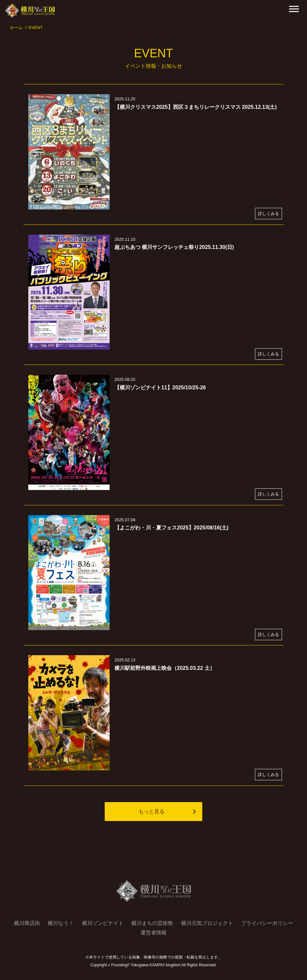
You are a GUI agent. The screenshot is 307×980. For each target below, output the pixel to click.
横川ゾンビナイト (103, 923)
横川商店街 (27, 923)
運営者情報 (153, 933)
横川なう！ (61, 923)
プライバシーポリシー (267, 923)
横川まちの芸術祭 (152, 923)
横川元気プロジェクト (207, 923)
